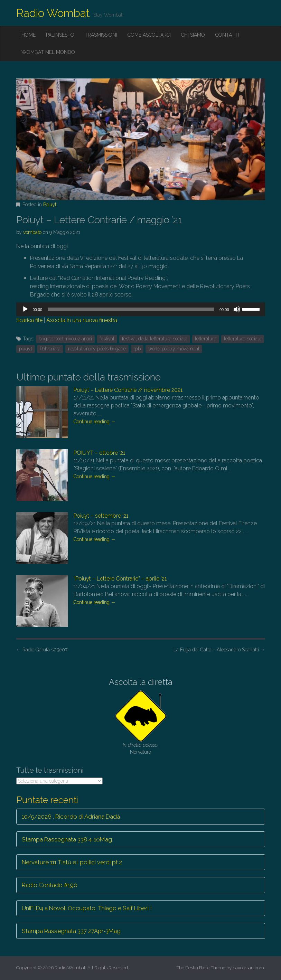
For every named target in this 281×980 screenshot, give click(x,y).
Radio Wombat (53, 13)
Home (29, 35)
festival (107, 339)
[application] (141, 309)
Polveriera (50, 349)
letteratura (206, 339)
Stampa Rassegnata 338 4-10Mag (67, 839)
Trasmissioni (101, 35)
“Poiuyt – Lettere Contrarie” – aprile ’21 (120, 579)
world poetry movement (174, 349)
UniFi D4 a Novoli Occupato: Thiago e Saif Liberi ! (87, 908)
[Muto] (237, 309)
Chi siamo (193, 35)
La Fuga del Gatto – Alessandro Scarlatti (219, 650)
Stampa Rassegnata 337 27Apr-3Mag (71, 931)
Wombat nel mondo (48, 52)
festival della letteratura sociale (155, 339)
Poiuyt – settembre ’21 (101, 516)
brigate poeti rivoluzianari (65, 339)
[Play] (25, 309)
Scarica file (29, 320)
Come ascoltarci (149, 35)
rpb (137, 349)
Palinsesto (60, 35)
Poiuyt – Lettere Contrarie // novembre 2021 (128, 390)
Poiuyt (50, 205)
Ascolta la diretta (141, 682)
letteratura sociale (243, 339)
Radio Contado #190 (50, 885)
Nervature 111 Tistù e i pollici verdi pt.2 (72, 862)
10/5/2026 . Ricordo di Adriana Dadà (71, 817)
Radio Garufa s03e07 (42, 650)
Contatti (227, 35)
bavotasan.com (248, 968)
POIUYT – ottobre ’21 (99, 453)
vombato (32, 232)
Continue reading (95, 422)
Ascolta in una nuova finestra (82, 320)
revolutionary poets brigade (97, 349)
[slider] (131, 309)
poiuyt (26, 349)
